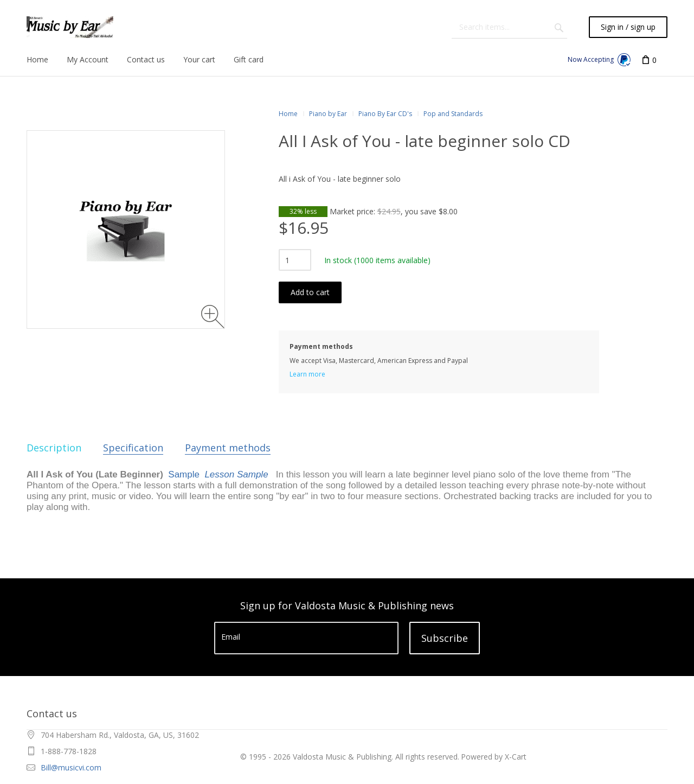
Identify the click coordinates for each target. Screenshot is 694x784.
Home (288, 114)
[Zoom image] (213, 317)
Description (54, 448)
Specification (133, 448)
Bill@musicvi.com (71, 767)
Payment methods (228, 448)
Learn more (307, 374)
